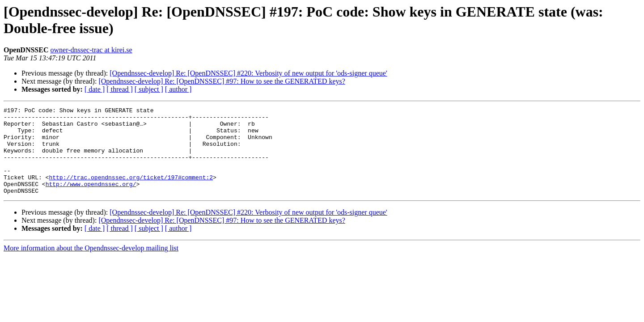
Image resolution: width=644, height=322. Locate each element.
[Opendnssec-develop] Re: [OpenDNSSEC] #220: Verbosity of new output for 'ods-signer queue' (248, 73)
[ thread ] (120, 89)
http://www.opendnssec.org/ (91, 200)
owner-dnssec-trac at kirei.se (91, 50)
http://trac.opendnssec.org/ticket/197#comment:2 (131, 192)
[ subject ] (149, 89)
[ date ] (95, 89)
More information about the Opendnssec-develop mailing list (91, 265)
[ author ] (178, 89)
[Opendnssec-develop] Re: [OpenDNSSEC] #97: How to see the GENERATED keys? (222, 81)
